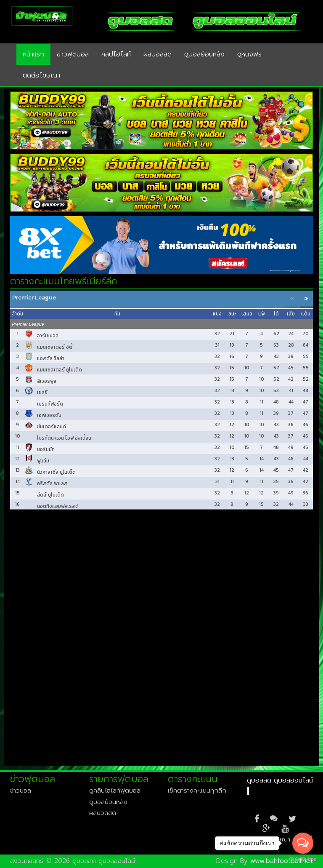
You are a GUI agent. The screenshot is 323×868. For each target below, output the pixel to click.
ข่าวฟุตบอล (73, 54)
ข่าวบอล (21, 791)
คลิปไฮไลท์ (116, 54)
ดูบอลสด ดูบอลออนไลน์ (280, 780)
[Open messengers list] (303, 843)
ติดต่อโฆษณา (41, 75)
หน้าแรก (33, 54)
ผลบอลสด (158, 54)
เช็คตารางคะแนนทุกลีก (197, 791)
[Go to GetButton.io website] (303, 859)
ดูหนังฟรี (249, 54)
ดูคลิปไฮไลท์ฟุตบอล (115, 791)
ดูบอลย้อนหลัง (204, 54)
